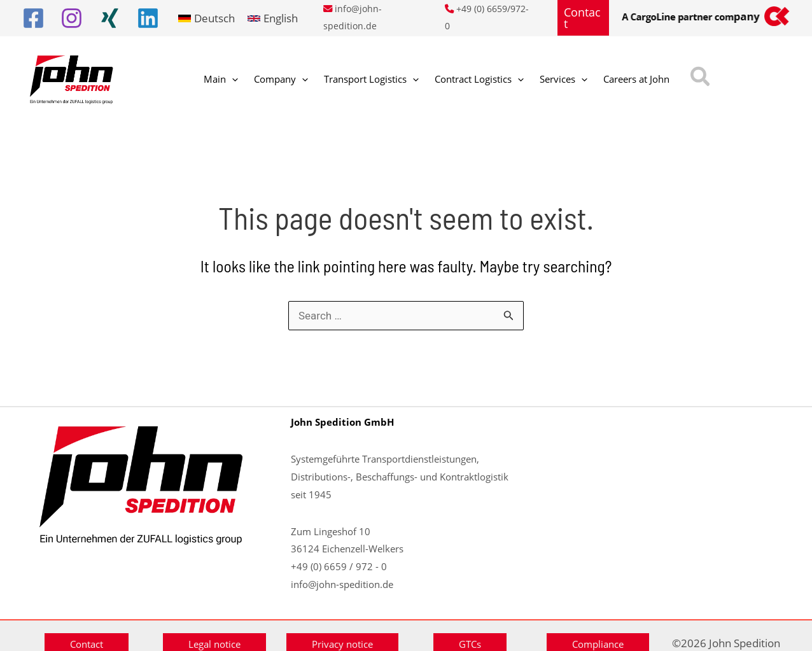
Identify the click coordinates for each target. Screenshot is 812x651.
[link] (206, 18)
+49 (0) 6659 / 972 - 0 (339, 566)
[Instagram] (72, 18)
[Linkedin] (148, 18)
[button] (584, 18)
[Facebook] (33, 18)
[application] (227, 80)
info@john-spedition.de (342, 584)
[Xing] (110, 18)
